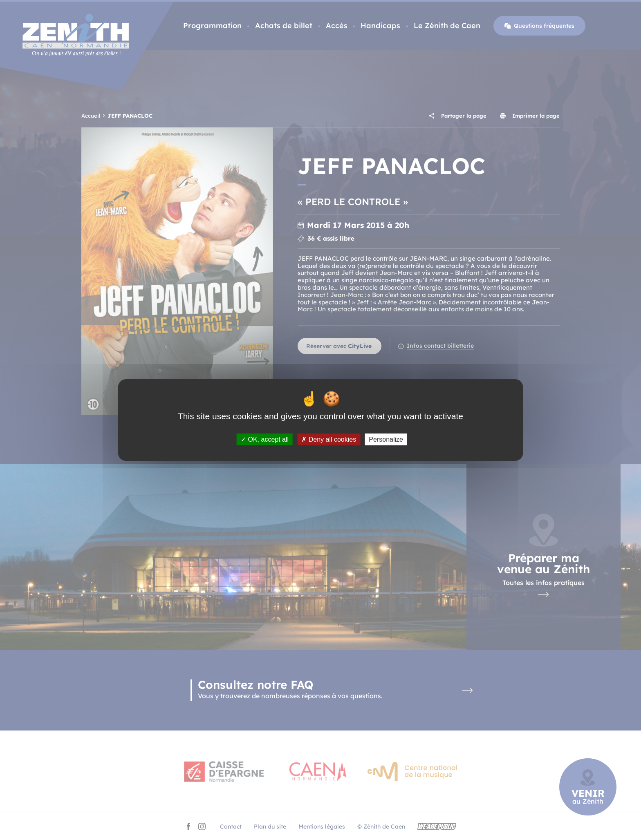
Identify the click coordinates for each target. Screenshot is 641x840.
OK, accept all (265, 439)
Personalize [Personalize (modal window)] (386, 439)
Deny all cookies (329, 439)
